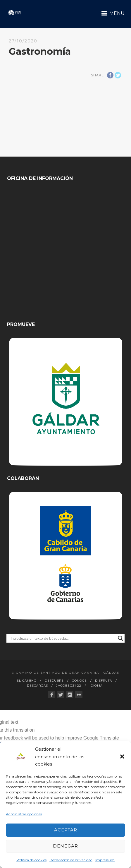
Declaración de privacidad (71, 860)
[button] (122, 757)
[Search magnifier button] (120, 638)
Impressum (105, 860)
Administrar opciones (24, 814)
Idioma (96, 686)
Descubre (54, 681)
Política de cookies (31, 860)
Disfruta (104, 681)
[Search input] (63, 638)
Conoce (79, 681)
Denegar (65, 846)
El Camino (27, 681)
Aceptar (66, 830)
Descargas (37, 686)
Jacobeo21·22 (69, 686)
